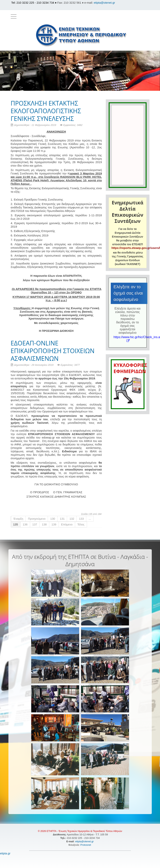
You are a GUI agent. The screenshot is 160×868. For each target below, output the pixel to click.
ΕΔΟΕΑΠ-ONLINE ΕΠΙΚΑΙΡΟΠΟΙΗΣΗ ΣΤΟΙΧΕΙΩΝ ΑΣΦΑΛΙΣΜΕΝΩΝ (53, 351)
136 (25, 524)
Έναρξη (18, 519)
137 (35, 524)
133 (81, 519)
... (90, 519)
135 (16, 524)
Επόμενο (67, 524)
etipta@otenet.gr (104, 3)
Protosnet (86, 845)
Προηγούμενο (37, 519)
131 (62, 519)
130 (53, 519)
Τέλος (81, 524)
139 (54, 524)
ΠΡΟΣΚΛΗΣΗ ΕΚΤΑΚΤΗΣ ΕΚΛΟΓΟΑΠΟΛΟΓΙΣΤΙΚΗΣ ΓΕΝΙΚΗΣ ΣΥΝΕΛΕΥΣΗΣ (46, 111)
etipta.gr (5, 853)
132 (72, 519)
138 (44, 524)
